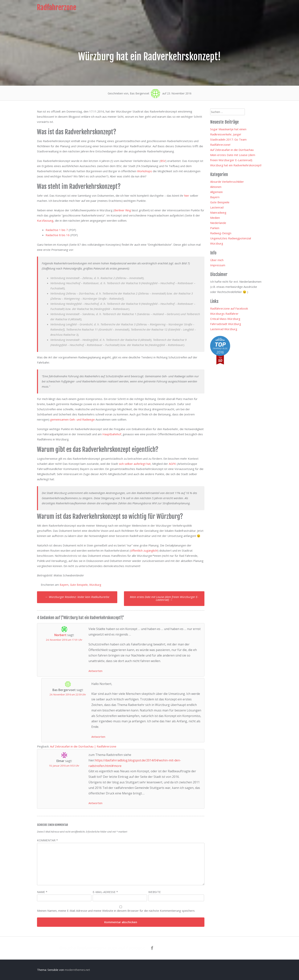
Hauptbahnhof (112, 434)
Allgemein (216, 192)
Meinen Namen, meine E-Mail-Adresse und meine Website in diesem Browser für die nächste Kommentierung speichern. (116, 911)
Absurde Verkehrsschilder (227, 182)
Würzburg (95, 585)
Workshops (145, 171)
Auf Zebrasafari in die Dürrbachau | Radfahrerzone (83, 746)
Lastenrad (217, 207)
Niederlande (218, 223)
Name (42, 892)
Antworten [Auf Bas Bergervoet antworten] (98, 737)
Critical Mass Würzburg (225, 319)
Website (155, 892)
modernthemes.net (77, 970)
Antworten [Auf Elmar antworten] (95, 803)
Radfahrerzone (57, 8)
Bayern (64, 585)
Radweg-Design (221, 233)
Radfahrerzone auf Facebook (229, 308)
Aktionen (216, 187)
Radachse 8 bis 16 (58, 235)
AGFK (172, 464)
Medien (215, 218)
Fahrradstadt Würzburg (226, 324)
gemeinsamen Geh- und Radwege (72, 419)
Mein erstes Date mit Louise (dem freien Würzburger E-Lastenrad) (164, 598)
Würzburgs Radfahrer (224, 314)
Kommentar (47, 840)
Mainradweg (218, 212)
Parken (215, 228)
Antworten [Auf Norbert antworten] (95, 671)
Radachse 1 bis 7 (57, 230)
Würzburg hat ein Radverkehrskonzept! (236, 165)
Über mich (217, 260)
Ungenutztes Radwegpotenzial (231, 238)
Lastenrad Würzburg (224, 329)
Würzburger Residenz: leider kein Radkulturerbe (77, 597)
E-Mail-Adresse (105, 892)
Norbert (60, 635)
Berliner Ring (123, 210)
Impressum (218, 265)
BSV (163, 161)
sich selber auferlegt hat (135, 464)
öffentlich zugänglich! (144, 550)
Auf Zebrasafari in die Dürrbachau (232, 150)
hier (187, 196)
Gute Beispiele (79, 585)
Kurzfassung (45, 220)
